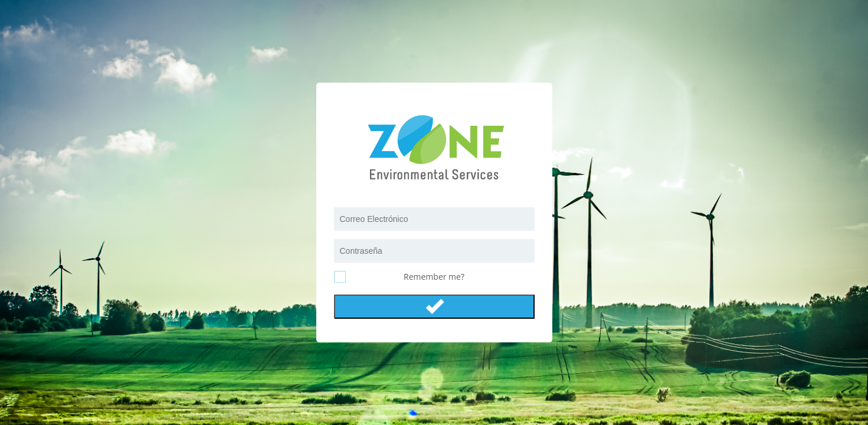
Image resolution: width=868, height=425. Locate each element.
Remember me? (434, 277)
